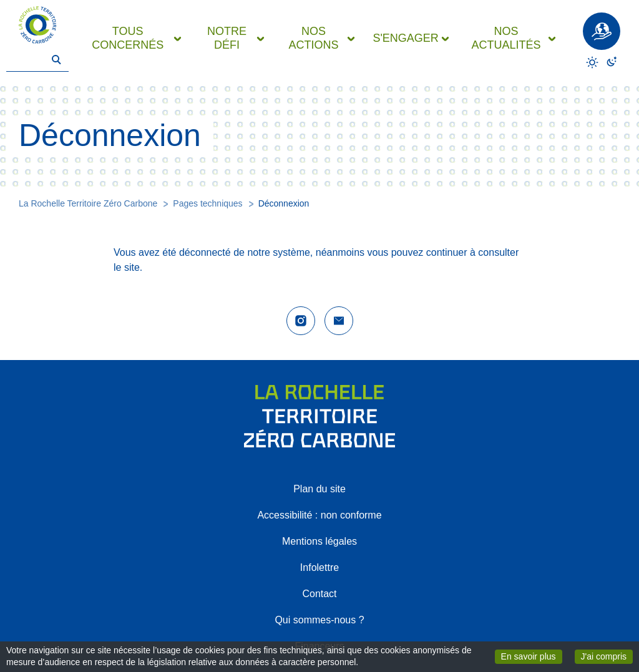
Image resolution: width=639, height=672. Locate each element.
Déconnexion (284, 203)
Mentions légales (319, 541)
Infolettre (319, 567)
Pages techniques (207, 203)
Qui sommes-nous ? (319, 620)
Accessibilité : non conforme (319, 515)
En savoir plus (532, 656)
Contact (319, 594)
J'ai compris (607, 656)
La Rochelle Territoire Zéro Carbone (88, 203)
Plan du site (319, 489)
